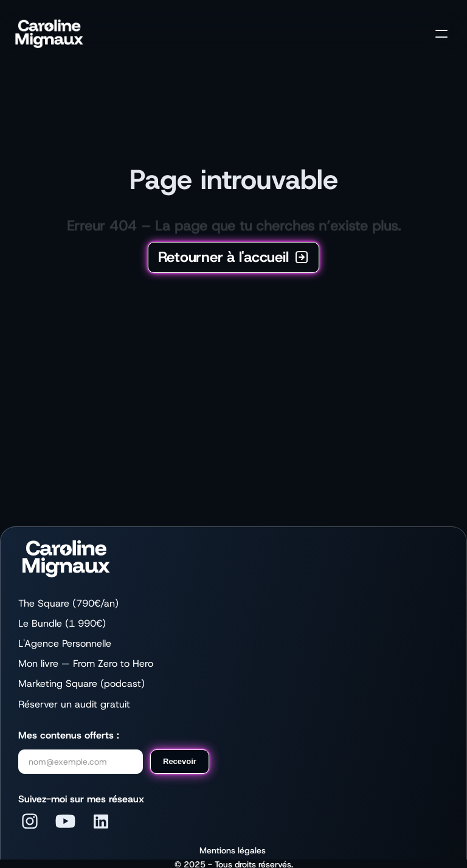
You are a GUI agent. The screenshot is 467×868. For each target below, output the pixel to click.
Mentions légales (234, 850)
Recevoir (180, 761)
